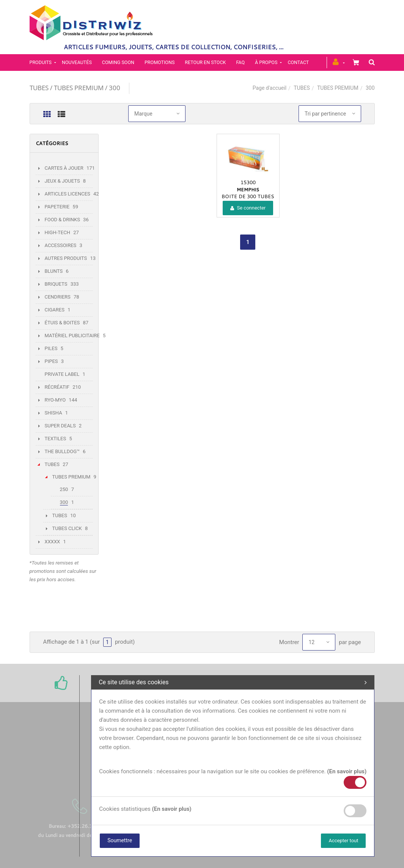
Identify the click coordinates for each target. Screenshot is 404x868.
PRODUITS (41, 62)
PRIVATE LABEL (62, 374)
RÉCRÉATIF (57, 387)
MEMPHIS (248, 189)
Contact (298, 62)
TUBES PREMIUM (338, 88)
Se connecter (248, 208)
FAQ (240, 62)
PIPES (51, 361)
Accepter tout (343, 841)
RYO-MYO (55, 400)
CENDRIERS (58, 297)
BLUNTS (54, 271)
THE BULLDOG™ (62, 451)
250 (64, 489)
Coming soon (118, 62)
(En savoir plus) (347, 771)
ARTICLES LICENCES (68, 194)
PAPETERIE (57, 207)
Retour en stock (205, 62)
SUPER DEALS (60, 426)
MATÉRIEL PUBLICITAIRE (72, 335)
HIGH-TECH (57, 232)
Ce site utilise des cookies (233, 682)
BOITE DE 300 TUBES (248, 196)
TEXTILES (56, 439)
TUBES (302, 88)
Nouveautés (77, 62)
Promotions (160, 62)
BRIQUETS (56, 284)
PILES (51, 348)
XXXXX (53, 542)
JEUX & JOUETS (62, 181)
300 (64, 502)
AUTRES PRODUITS (66, 258)
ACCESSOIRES (61, 245)
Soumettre (120, 840)
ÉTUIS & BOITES (62, 323)
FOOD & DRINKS (62, 220)
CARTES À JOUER (64, 168)
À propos (266, 62)
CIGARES (55, 310)
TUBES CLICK (67, 528)
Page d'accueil (270, 88)
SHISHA (53, 413)
